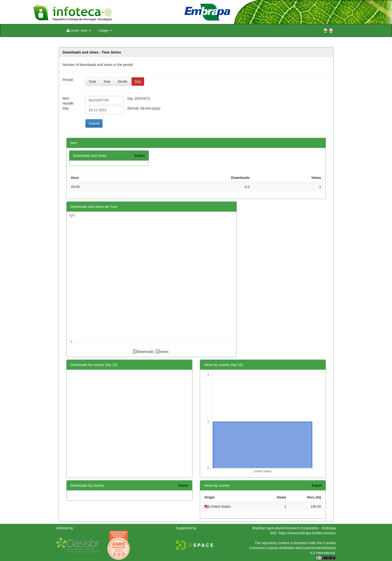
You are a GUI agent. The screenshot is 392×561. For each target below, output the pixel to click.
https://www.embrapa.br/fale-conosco (307, 533)
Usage (105, 30)
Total (92, 82)
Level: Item (78, 30)
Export (140, 156)
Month (122, 82)
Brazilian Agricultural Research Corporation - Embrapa (294, 528)
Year (107, 82)
